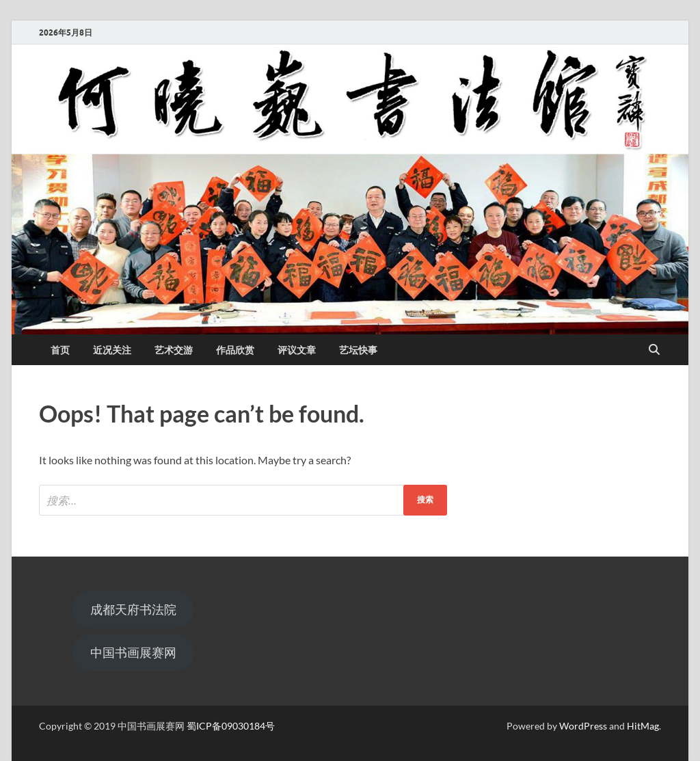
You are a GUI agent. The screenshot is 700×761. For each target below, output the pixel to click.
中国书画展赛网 (133, 652)
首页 (60, 350)
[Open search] (654, 350)
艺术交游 (174, 350)
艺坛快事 (358, 350)
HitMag (643, 726)
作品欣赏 (235, 350)
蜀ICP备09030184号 (231, 726)
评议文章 (297, 350)
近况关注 (112, 350)
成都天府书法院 (133, 609)
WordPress (583, 726)
